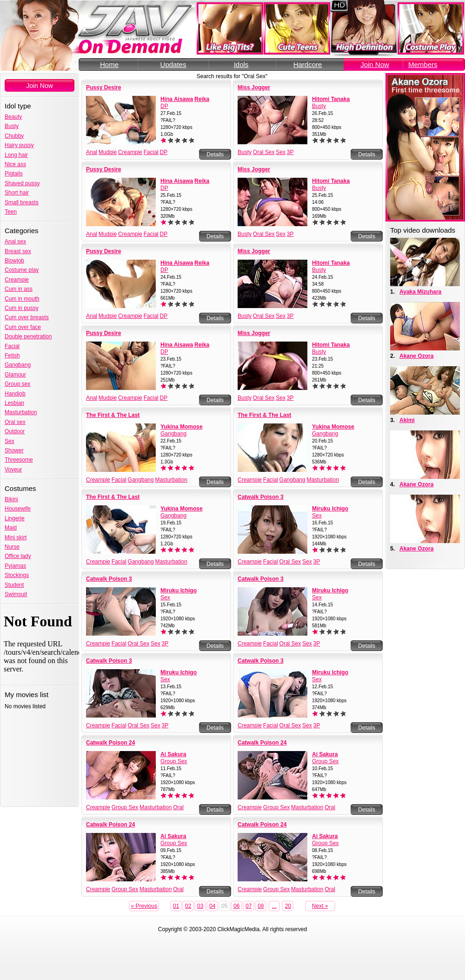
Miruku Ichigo (330, 509)
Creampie (17, 280)
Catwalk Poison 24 (110, 743)
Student (14, 585)
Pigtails (14, 174)
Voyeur (13, 470)
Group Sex (174, 761)
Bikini (11, 499)
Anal (92, 152)
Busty (12, 126)
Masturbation (21, 412)
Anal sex (15, 242)
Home (109, 64)
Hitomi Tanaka (331, 99)
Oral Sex (264, 152)
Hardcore (308, 64)
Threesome (19, 460)
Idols (241, 64)
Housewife (18, 509)
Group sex (17, 384)
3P (290, 152)
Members (423, 64)
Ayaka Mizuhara (420, 292)
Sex (10, 441)
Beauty (13, 117)
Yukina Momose (182, 427)
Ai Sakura (173, 754)
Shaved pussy (22, 183)
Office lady (18, 556)
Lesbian (14, 403)
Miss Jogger (254, 87)
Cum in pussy (22, 308)
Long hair (16, 155)
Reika (202, 99)
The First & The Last (113, 415)
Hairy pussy (19, 145)
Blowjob (14, 261)
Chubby (14, 136)
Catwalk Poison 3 (261, 497)
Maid (11, 528)
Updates (173, 64)
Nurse (12, 547)
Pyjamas (15, 566)
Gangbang (18, 365)
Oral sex (15, 422)
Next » (320, 906)
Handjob (15, 394)
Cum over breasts (27, 317)
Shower (14, 450)
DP (164, 106)
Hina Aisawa (177, 99)
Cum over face (23, 327)
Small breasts (22, 202)
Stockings (17, 575)
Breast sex (18, 251)
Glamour (15, 375)
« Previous (144, 906)
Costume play (22, 270)
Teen (11, 212)
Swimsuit (16, 594)
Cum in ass (19, 289)
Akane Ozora (416, 356)
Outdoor (15, 431)
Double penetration (28, 336)
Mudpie (108, 152)
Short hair (17, 193)
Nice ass (15, 164)
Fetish (12, 356)
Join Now (375, 64)
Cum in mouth (22, 299)
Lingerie (15, 518)
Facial (12, 346)
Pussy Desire (103, 87)
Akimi (407, 420)
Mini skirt (16, 537)
